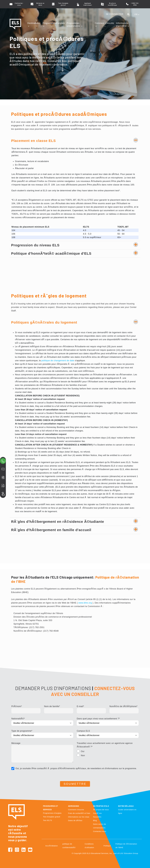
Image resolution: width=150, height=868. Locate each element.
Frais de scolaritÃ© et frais (79, 813)
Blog (95, 820)
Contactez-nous (19, 4)
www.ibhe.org (85, 603)
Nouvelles (97, 817)
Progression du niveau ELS (35, 245)
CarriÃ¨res (97, 813)
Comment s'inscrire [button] (104, 23)
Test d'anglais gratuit (63, 4)
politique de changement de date (58, 361)
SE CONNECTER (115, 14)
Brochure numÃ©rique (112, 4)
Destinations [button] (34, 23)
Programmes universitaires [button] (74, 25)
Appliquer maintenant (88, 4)
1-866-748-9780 (135, 4)
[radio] (108, 752)
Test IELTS (48, 820)
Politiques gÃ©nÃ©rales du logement (44, 322)
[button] (129, 14)
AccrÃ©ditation (52, 846)
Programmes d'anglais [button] (54, 23)
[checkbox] (108, 754)
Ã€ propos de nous (101, 810)
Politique (107, 846)
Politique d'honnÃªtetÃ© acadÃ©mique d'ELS (51, 253)
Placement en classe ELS (33, 141)
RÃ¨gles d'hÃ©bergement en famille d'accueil (51, 530)
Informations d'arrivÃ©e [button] (122, 25)
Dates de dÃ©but (75, 820)
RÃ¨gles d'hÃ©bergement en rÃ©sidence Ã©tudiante (58, 522)
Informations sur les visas (79, 817)
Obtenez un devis (40, 4)
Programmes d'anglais (52, 813)
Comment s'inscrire (76, 810)
